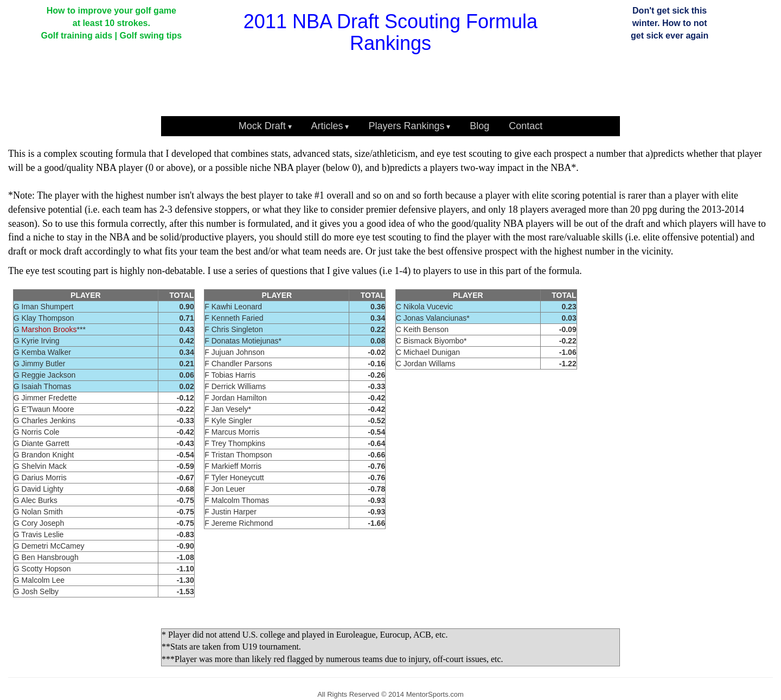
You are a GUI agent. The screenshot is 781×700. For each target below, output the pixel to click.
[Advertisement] (337, 86)
